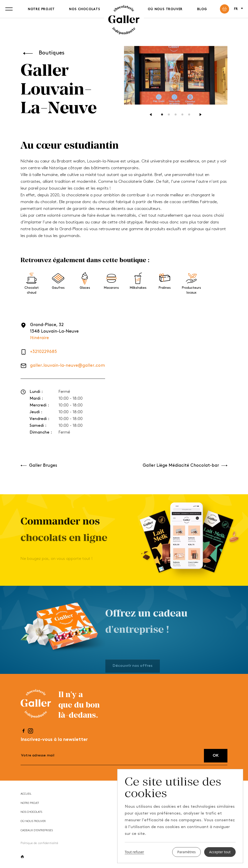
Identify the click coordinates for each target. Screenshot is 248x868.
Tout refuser (134, 852)
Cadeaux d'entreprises (37, 831)
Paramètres (186, 852)
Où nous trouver (165, 9)
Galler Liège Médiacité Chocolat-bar (185, 466)
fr (238, 9)
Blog (202, 9)
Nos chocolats (85, 9)
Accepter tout (220, 852)
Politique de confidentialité (39, 843)
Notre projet (41, 9)
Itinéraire (39, 338)
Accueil (26, 794)
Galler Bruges (39, 466)
